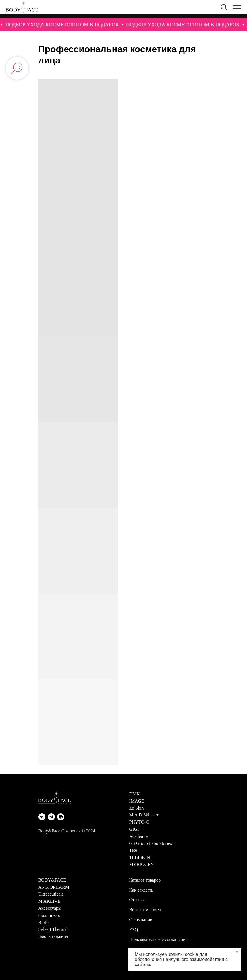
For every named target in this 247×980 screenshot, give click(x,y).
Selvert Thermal (53, 929)
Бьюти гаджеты (53, 936)
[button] (224, 7)
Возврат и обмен (145, 910)
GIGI (134, 829)
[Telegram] (51, 817)
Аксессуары (50, 908)
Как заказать (141, 890)
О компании (141, 920)
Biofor (44, 922)
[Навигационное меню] (237, 9)
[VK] (42, 817)
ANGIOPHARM (54, 887)
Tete (133, 850)
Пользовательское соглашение (158, 939)
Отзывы (137, 900)
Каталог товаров (145, 880)
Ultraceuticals (51, 894)
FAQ (134, 930)
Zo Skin (137, 808)
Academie (139, 836)
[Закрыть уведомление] (237, 952)
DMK (135, 794)
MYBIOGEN (142, 864)
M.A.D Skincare (144, 815)
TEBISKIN (140, 857)
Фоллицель (49, 915)
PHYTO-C (139, 822)
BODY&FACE (52, 880)
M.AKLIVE (49, 901)
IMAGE (137, 801)
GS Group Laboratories (151, 843)
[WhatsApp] (61, 817)
